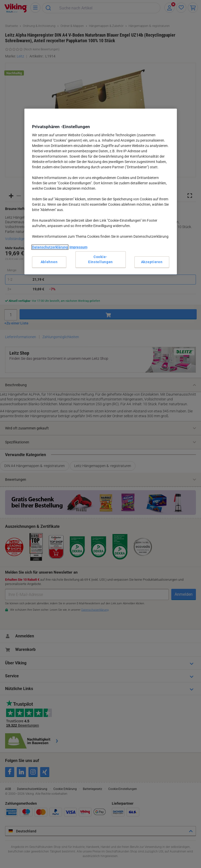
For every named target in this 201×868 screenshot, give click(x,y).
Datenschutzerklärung (50, 247)
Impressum (78, 247)
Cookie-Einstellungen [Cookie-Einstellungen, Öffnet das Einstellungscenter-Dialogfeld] (101, 259)
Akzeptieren (152, 262)
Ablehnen (49, 262)
